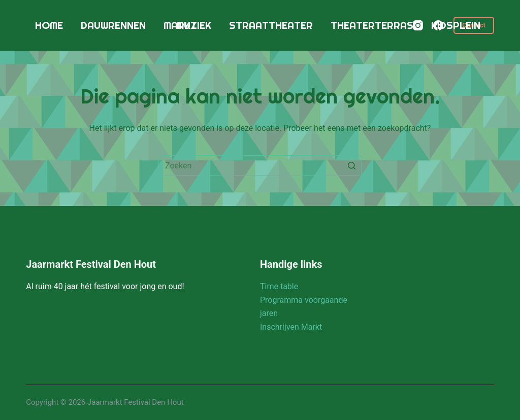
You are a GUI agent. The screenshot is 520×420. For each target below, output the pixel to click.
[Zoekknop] (351, 165)
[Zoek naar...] (260, 165)
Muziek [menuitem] (194, 25)
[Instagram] (418, 25)
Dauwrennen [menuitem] (113, 25)
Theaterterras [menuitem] (372, 25)
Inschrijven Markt (291, 327)
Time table (279, 286)
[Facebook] (438, 25)
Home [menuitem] (49, 25)
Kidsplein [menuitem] (456, 25)
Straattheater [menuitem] (271, 25)
